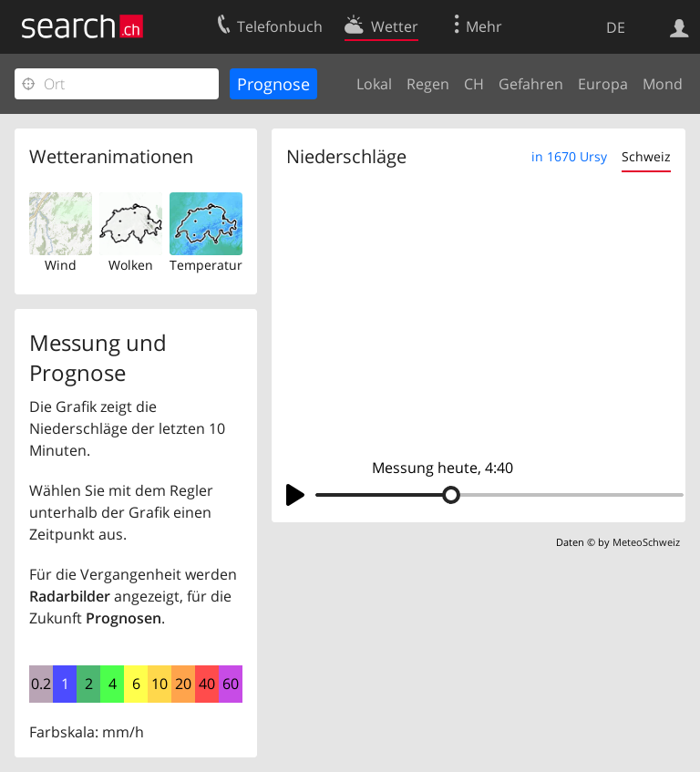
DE (616, 27)
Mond (663, 84)
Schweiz (646, 156)
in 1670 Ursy (569, 156)
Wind (61, 265)
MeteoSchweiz (646, 542)
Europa (603, 84)
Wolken (131, 265)
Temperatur (206, 265)
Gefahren (531, 84)
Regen (428, 84)
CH (474, 84)
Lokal (374, 84)
